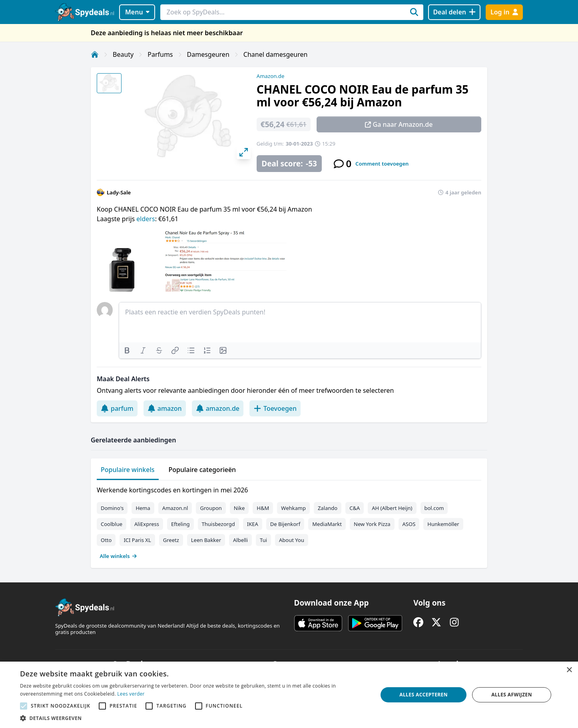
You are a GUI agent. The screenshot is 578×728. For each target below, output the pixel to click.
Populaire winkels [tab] (128, 470)
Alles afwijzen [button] (512, 695)
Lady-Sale (119, 192)
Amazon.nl (175, 508)
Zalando (328, 508)
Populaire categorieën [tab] (202, 470)
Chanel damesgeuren (276, 54)
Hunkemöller (443, 524)
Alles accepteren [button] (424, 695)
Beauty (123, 54)
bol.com (434, 508)
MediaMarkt (327, 524)
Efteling (180, 524)
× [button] (569, 670)
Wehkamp (293, 508)
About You (292, 540)
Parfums (160, 54)
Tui (263, 540)
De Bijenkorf (285, 524)
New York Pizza (372, 524)
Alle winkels (119, 556)
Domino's (112, 508)
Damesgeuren (208, 54)
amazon (165, 408)
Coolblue (112, 524)
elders (145, 219)
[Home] (95, 54)
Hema (143, 508)
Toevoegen (275, 408)
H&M (263, 508)
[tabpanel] (289, 521)
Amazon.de (271, 76)
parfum (117, 408)
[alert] (289, 695)
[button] (193, 718)
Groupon (211, 508)
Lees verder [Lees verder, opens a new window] (131, 694)
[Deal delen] (454, 12)
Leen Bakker (206, 540)
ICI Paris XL (137, 540)
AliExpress (147, 524)
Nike (239, 508)
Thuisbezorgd (218, 524)
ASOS (409, 524)
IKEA (253, 524)
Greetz (171, 540)
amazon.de (218, 408)
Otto (106, 540)
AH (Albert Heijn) (392, 508)
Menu (137, 12)
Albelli (240, 540)
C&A (355, 508)
